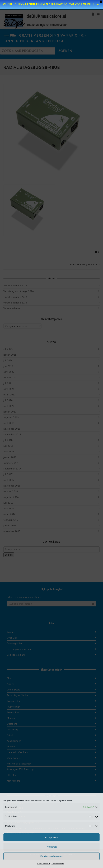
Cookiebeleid (44, 864)
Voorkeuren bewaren (52, 856)
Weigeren (52, 847)
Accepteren (51, 837)
